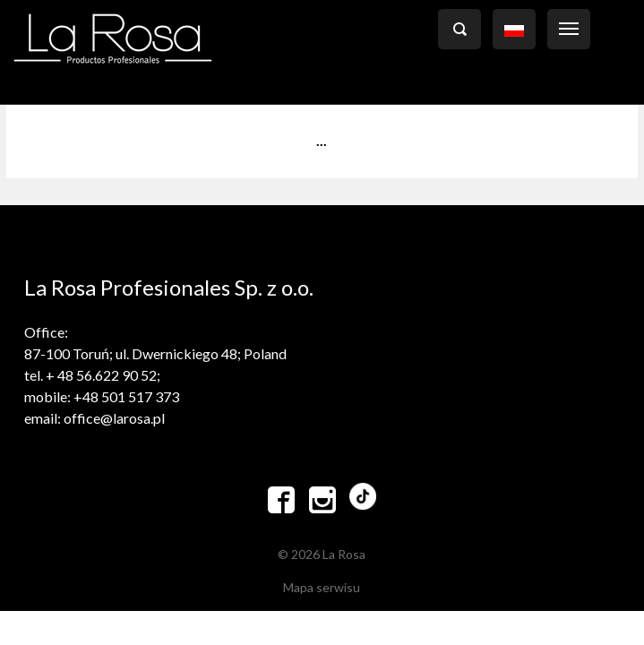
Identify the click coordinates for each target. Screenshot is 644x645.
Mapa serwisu (322, 587)
